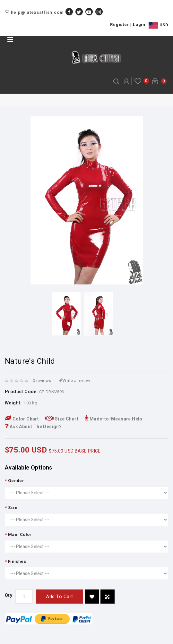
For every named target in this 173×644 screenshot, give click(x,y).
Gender (16, 481)
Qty (9, 595)
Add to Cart (60, 597)
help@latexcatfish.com (37, 12)
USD (158, 25)
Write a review (74, 381)
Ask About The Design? (33, 427)
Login (139, 25)
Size (13, 508)
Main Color (20, 534)
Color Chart (22, 419)
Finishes (17, 561)
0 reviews (42, 381)
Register (120, 25)
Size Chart (62, 419)
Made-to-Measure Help (113, 419)
